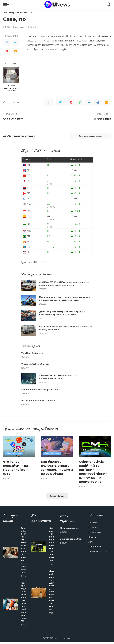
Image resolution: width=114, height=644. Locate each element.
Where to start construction (36, 364)
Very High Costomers (33, 353)
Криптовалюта (14, 454)
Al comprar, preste (70, 528)
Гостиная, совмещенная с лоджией (11, 88)
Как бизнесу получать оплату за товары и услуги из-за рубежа (56, 470)
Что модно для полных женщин (39, 401)
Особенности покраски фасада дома (42, 390)
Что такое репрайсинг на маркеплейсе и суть (17, 468)
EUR (36, 262)
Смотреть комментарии (89, 136)
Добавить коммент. (19, 27)
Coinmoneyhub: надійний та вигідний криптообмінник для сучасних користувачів (94, 472)
